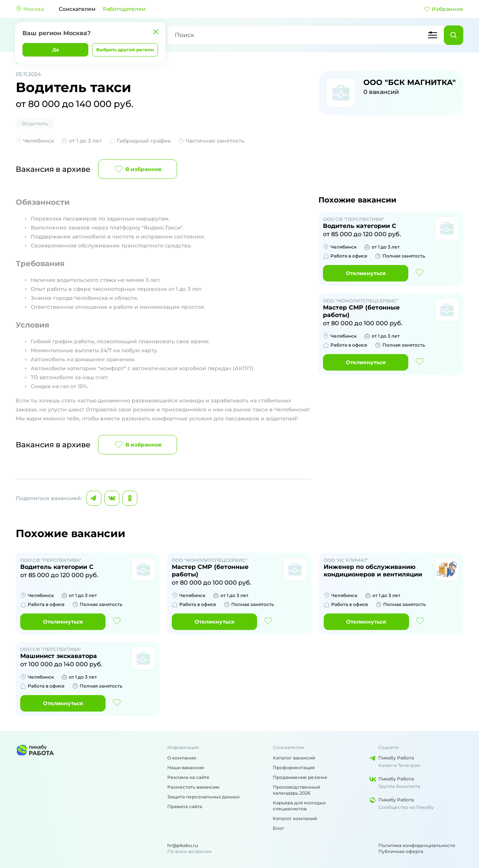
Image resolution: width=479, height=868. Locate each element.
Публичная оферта (401, 851)
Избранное (444, 9)
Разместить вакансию (193, 787)
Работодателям (124, 9)
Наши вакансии (186, 768)
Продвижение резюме (300, 777)
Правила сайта (185, 806)
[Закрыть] (156, 32)
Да (56, 50)
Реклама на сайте (188, 777)
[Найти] (454, 35)
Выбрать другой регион (125, 50)
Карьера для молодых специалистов (299, 806)
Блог (279, 828)
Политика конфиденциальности (417, 845)
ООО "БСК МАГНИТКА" (410, 82)
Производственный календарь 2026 (296, 790)
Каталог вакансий (294, 758)
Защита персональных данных (203, 797)
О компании (182, 758)
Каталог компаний (295, 818)
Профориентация (294, 768)
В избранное (138, 169)
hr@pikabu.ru (183, 845)
